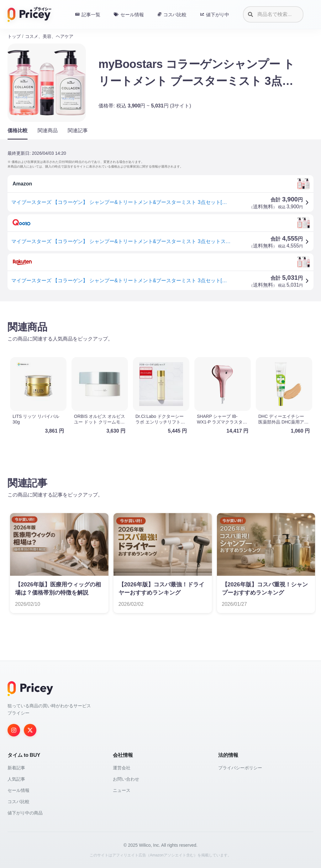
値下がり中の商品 (25, 813)
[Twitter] (30, 730)
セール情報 (18, 790)
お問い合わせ (126, 779)
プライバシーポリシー (240, 768)
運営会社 (122, 768)
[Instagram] (14, 730)
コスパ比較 (18, 802)
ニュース (122, 790)
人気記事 (16, 779)
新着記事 (16, 768)
